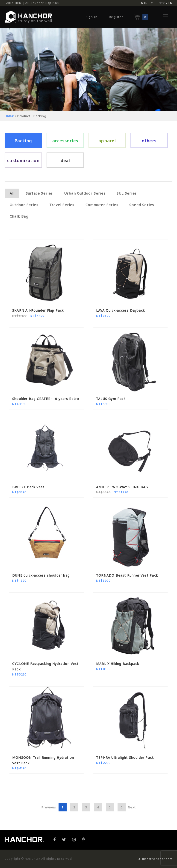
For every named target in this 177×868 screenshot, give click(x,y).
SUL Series (127, 193)
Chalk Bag (19, 216)
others (149, 141)
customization (23, 161)
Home (9, 116)
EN (170, 3)
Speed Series (142, 205)
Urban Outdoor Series (85, 193)
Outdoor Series (24, 205)
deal (65, 161)
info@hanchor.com (155, 859)
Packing (23, 141)
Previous (49, 807)
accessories (65, 141)
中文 (162, 3)
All (12, 193)
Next (132, 807)
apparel (107, 141)
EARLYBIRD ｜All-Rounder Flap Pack (32, 3)
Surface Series (39, 193)
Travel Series (62, 205)
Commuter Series (102, 205)
